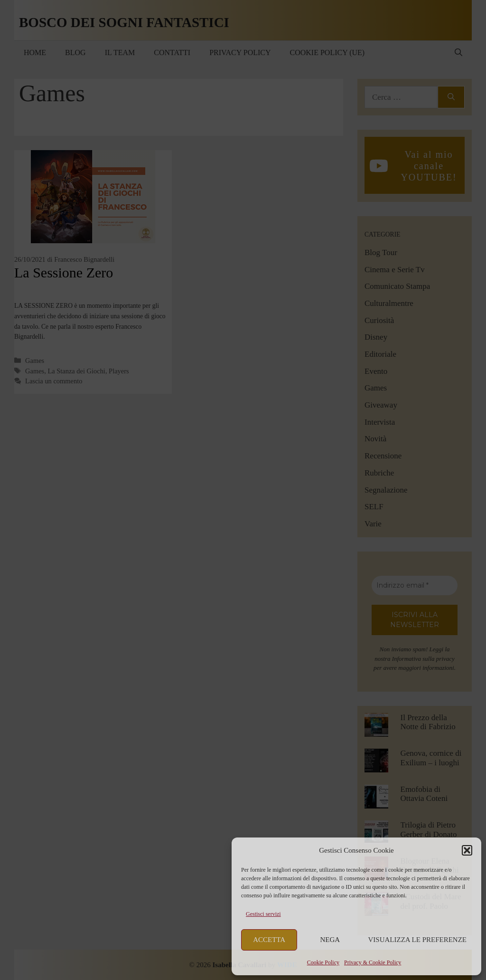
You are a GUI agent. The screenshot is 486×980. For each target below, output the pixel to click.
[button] (467, 850)
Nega (330, 940)
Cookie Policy (323, 962)
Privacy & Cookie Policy (373, 962)
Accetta (269, 940)
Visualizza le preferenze (418, 940)
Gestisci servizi (263, 914)
